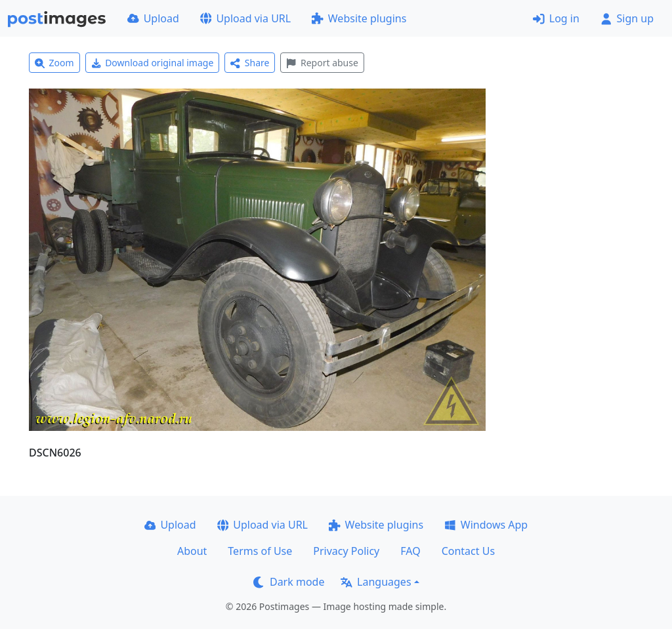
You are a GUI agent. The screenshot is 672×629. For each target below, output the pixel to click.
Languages (376, 582)
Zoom (54, 63)
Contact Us (468, 551)
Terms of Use (260, 551)
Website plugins (359, 18)
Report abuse (322, 63)
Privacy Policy (346, 551)
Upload (153, 18)
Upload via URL (245, 18)
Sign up (627, 18)
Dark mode (289, 582)
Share (250, 63)
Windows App (486, 525)
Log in (556, 18)
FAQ (410, 551)
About (192, 551)
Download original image (153, 63)
